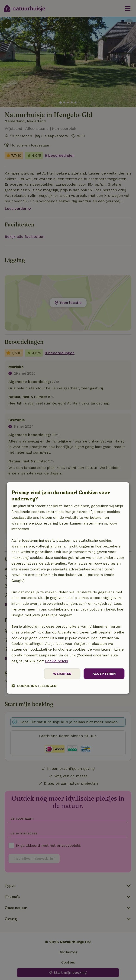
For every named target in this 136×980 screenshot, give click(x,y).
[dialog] (68, 588)
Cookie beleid (57, 661)
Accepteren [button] (104, 674)
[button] (34, 686)
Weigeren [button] (62, 674)
